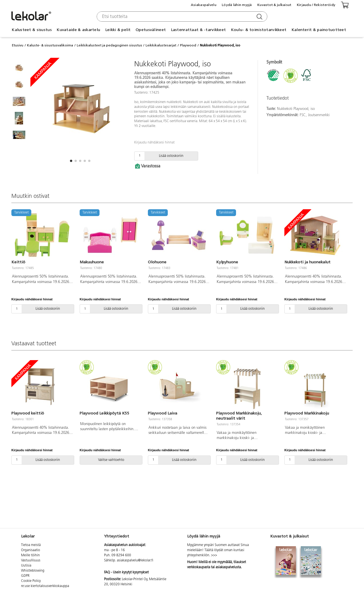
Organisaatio (31, 550)
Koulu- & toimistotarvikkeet (259, 30)
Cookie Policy (31, 581)
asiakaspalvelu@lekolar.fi (135, 561)
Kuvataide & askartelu (78, 30)
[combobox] (181, 17)
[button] (71, 161)
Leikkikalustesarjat (161, 45)
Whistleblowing (33, 571)
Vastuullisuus (31, 561)
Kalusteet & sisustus (32, 30)
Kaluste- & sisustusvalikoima (50, 45)
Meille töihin (30, 555)
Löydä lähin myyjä (237, 5)
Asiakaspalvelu (204, 5)
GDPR (25, 576)
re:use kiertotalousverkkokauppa (45, 586)
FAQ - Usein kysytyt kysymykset (126, 573)
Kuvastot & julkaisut (274, 5)
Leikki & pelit (118, 30)
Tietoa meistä (31, 545)
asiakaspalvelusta (228, 567)
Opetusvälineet (151, 30)
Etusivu (18, 45)
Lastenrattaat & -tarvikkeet (198, 30)
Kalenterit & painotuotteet (319, 30)
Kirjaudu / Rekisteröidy (316, 5)
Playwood (188, 45)
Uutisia (26, 566)
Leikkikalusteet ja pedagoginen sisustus (109, 45)
